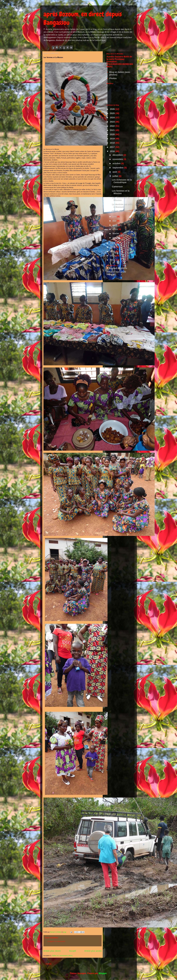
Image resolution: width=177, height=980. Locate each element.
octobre (117, 163)
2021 (113, 130)
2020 (113, 134)
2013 (113, 251)
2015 (113, 243)
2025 (113, 113)
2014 (113, 247)
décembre (118, 155)
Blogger (103, 973)
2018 (113, 143)
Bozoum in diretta (118, 268)
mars (115, 229)
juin (115, 217)
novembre (118, 159)
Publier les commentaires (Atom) (62, 956)
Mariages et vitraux (122, 211)
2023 (113, 122)
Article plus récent (52, 951)
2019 (113, 139)
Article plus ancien (93, 951)
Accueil (73, 951)
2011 (113, 260)
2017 (113, 147)
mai (115, 221)
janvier (116, 238)
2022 (113, 126)
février (116, 233)
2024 (113, 118)
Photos (113, 78)
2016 (113, 151)
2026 (113, 109)
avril (115, 225)
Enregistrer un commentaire (56, 941)
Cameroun (117, 187)
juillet (116, 176)
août (115, 172)
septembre (118, 168)
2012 (113, 256)
